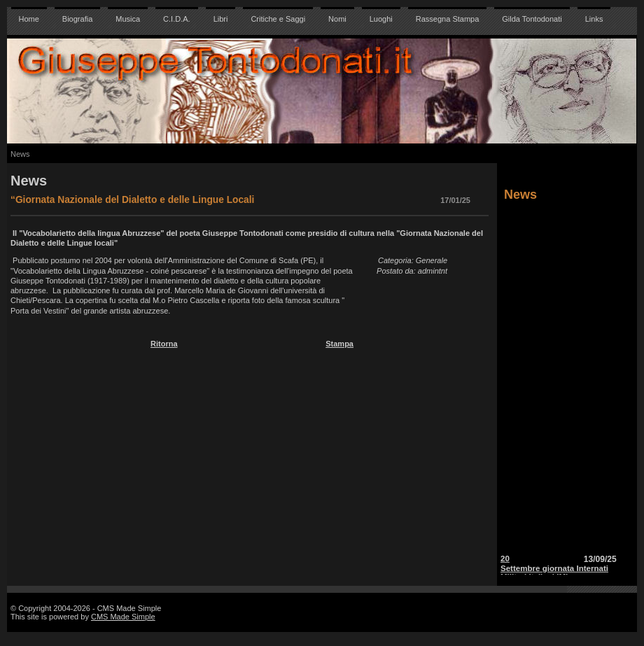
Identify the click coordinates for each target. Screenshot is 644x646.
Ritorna (164, 344)
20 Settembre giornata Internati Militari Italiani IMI (554, 570)
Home (29, 19)
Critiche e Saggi (278, 19)
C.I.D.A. (177, 19)
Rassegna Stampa (448, 19)
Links (594, 19)
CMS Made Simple (123, 617)
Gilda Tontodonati (532, 19)
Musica (128, 19)
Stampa (339, 344)
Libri (221, 19)
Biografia (77, 19)
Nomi (337, 19)
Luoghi (381, 19)
